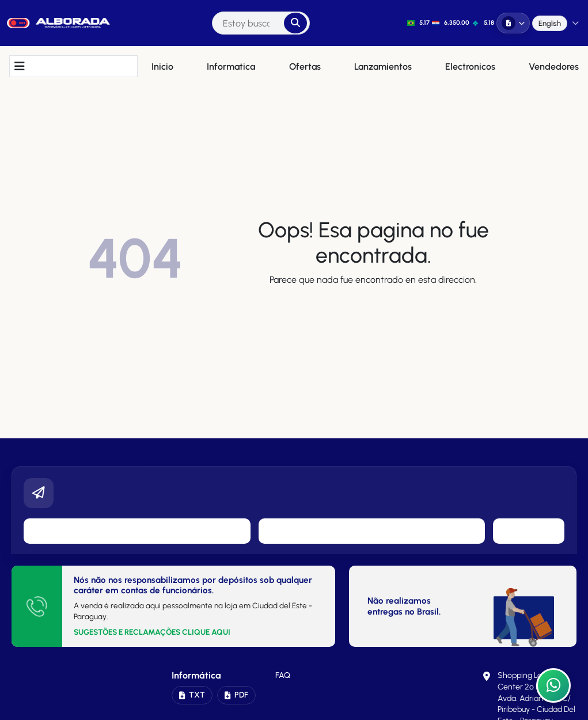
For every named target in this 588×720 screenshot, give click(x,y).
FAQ (283, 675)
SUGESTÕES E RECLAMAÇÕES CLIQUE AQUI (152, 632)
